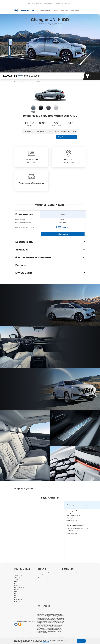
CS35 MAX (17, 578)
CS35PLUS (17, 586)
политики (46, 642)
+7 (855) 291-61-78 (41, 5)
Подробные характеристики (67, 137)
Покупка (56, 11)
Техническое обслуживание (70, 574)
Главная (17, 82)
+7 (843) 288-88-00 (64, 5)
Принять (81, 641)
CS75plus (17, 590)
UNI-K (16, 597)
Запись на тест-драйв (44, 578)
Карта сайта (41, 609)
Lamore (16, 584)
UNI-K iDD (17, 601)
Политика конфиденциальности (55, 637)
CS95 (16, 592)
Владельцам (65, 11)
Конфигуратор (42, 574)
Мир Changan (76, 11)
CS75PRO (17, 572)
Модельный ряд (45, 11)
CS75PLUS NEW (19, 576)
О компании (44, 606)
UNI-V (16, 596)
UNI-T (16, 593)
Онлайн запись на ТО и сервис (70, 572)
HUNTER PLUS (18, 599)
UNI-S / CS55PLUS (19, 588)
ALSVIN (16, 580)
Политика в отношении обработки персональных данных (29, 637)
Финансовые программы (45, 576)
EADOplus (17, 582)
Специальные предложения (46, 572)
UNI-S (16, 574)
